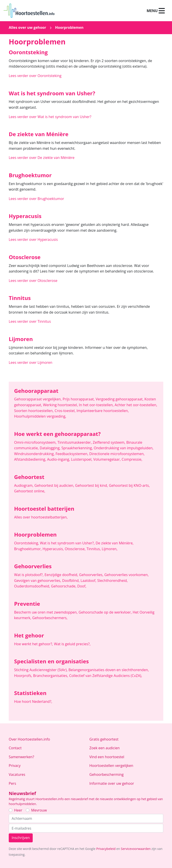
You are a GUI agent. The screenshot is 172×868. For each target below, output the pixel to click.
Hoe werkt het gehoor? (34, 644)
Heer (18, 810)
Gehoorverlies (92, 575)
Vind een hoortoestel (107, 757)
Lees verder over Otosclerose (33, 281)
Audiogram (24, 485)
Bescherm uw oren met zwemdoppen (46, 612)
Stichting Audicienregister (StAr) (41, 670)
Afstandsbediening (31, 459)
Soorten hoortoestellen (34, 411)
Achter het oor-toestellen (136, 405)
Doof (82, 586)
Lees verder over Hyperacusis (33, 239)
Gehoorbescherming (106, 774)
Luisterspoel (82, 459)
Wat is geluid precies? (72, 644)
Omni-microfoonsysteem (36, 442)
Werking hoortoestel (61, 405)
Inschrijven (21, 838)
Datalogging (51, 448)
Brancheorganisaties (51, 676)
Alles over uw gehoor (27, 27)
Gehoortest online (30, 491)
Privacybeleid (106, 849)
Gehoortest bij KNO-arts (129, 485)
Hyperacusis (54, 549)
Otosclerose (76, 549)
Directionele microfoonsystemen (117, 454)
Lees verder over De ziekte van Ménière (42, 158)
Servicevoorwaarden (136, 849)
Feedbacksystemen (72, 454)
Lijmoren (110, 549)
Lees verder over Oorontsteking (35, 76)
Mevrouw (39, 810)
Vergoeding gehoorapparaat (120, 399)
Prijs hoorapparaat (79, 399)
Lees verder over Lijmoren (31, 362)
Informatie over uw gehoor (112, 783)
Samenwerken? (21, 757)
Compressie (132, 459)
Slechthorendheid (112, 581)
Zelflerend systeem (110, 442)
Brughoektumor (28, 549)
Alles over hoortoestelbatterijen (41, 517)
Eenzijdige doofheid (62, 575)
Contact (15, 748)
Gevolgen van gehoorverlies (38, 581)
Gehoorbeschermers (50, 618)
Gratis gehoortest (104, 739)
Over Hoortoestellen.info (29, 739)
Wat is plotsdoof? (29, 575)
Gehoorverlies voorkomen (127, 575)
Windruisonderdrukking (35, 454)
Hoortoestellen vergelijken (111, 766)
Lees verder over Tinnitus (30, 321)
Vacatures (17, 774)
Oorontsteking (27, 543)
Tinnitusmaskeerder (75, 442)
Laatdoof (89, 581)
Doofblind (71, 581)
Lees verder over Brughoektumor (36, 199)
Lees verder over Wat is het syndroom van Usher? (50, 117)
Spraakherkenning (77, 448)
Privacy (15, 766)
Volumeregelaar (107, 459)
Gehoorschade (64, 586)
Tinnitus (94, 549)
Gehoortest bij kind (92, 485)
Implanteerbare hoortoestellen (103, 411)
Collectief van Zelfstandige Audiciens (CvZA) (106, 676)
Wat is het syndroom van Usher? (68, 543)
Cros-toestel (66, 411)
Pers (12, 783)
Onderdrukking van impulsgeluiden (124, 448)
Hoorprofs (24, 676)
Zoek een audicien (104, 748)
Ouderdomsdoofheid (33, 586)
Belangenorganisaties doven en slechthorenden (109, 670)
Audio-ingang (59, 459)
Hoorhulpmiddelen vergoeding (40, 416)
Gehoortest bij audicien (55, 485)
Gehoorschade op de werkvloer (106, 612)
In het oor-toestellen (97, 405)
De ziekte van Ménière (115, 543)
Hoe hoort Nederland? (33, 701)
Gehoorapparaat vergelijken (38, 399)
